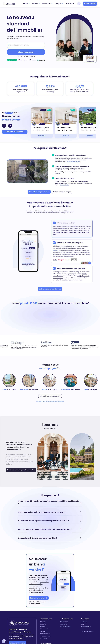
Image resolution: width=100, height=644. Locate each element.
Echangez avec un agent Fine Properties (22, 469)
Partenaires (84, 622)
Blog (82, 624)
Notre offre (43, 622)
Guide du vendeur (45, 629)
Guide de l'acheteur (65, 627)
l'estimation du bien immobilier (39, 583)
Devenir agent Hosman (87, 631)
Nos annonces (64, 622)
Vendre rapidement (45, 634)
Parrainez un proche (45, 636)
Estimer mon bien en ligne (62, 191)
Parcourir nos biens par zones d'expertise (50, 401)
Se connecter (43, 639)
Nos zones (43, 627)
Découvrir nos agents (73, 162)
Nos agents (43, 624)
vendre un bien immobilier (38, 577)
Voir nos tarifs (64, 185)
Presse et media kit (86, 627)
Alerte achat (63, 624)
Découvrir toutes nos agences (50, 396)
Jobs (83, 629)
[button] (4, 641)
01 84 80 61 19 (70, 4)
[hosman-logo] (9, 4)
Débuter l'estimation (26, 52)
